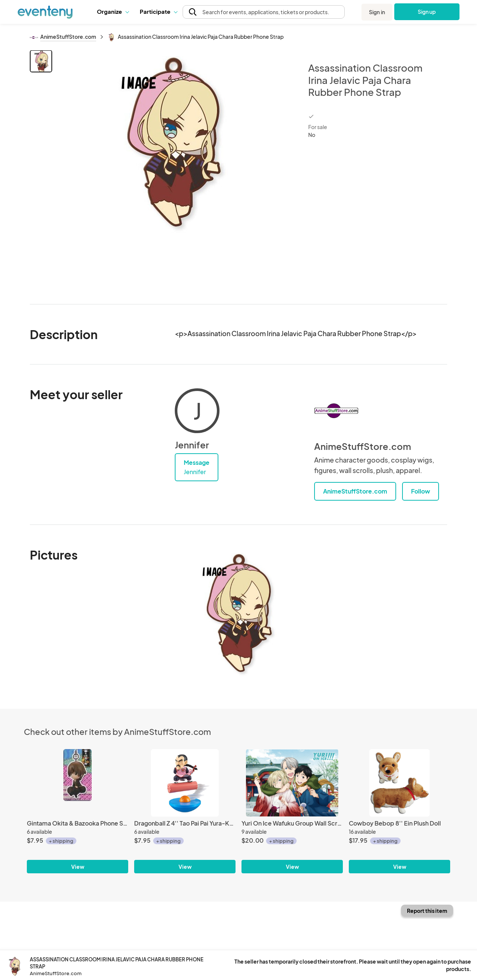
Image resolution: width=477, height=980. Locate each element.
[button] (113, 12)
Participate (158, 11)
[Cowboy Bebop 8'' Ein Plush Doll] (399, 783)
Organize (113, 11)
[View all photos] (175, 171)
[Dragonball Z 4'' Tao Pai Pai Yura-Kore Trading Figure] (185, 783)
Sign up (427, 12)
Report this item (427, 911)
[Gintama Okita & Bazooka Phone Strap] (78, 783)
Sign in (377, 12)
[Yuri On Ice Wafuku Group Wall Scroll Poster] (292, 783)
